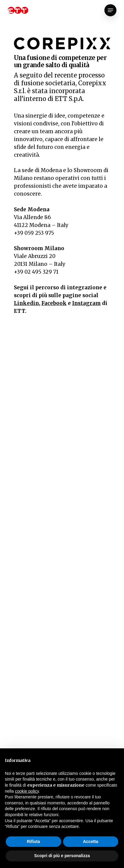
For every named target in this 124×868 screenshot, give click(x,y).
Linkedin (26, 303)
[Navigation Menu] (110, 10)
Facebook (54, 303)
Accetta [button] (91, 841)
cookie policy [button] (27, 791)
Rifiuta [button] (33, 841)
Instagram (86, 303)
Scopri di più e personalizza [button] (62, 856)
